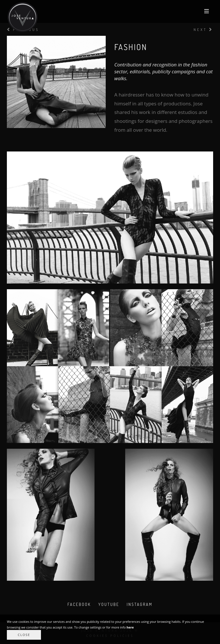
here (130, 627)
